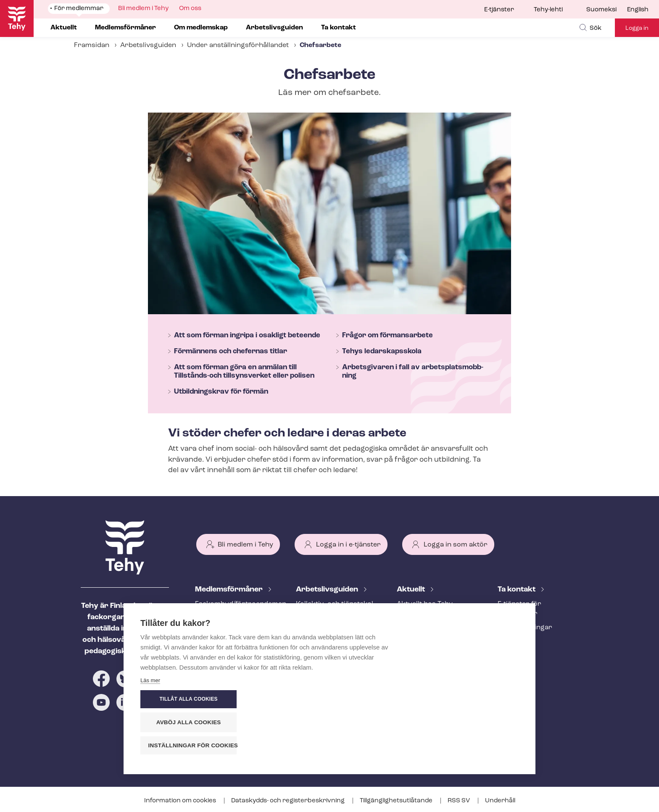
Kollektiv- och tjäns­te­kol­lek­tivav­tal (336, 609)
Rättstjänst (213, 641)
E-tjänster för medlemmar (519, 609)
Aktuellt (412, 590)
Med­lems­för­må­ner (230, 590)
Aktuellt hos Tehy (425, 604)
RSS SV (459, 801)
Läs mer (150, 748)
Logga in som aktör (456, 545)
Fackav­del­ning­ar (525, 628)
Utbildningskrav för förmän (221, 392)
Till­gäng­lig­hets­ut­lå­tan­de (397, 801)
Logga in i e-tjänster (348, 545)
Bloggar (410, 632)
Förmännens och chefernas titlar (231, 351)
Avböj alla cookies (468, 722)
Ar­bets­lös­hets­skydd (228, 655)
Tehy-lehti (548, 10)
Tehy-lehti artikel (424, 646)
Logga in (637, 28)
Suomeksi (601, 10)
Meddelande (416, 618)
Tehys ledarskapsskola (382, 351)
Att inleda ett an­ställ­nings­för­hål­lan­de (329, 632)
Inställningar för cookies (472, 745)
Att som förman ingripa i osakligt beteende (247, 335)
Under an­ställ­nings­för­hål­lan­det (238, 45)
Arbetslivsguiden (148, 45)
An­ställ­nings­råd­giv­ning (233, 628)
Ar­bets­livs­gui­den (328, 590)
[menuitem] (607, 10)
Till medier (515, 641)
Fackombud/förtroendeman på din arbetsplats (235, 609)
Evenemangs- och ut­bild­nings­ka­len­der (437, 664)
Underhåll (500, 801)
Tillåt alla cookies (468, 699)
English (638, 10)
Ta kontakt (517, 590)
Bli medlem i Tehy (245, 545)
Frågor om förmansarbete (387, 335)
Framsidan (92, 45)
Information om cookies (181, 801)
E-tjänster (499, 10)
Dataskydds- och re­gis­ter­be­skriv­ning (289, 801)
